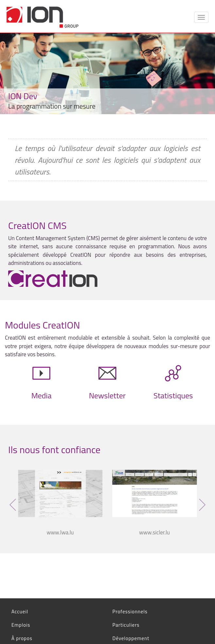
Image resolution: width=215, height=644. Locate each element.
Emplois (21, 625)
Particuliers (126, 625)
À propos (22, 638)
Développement (131, 638)
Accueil (20, 612)
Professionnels (130, 612)
